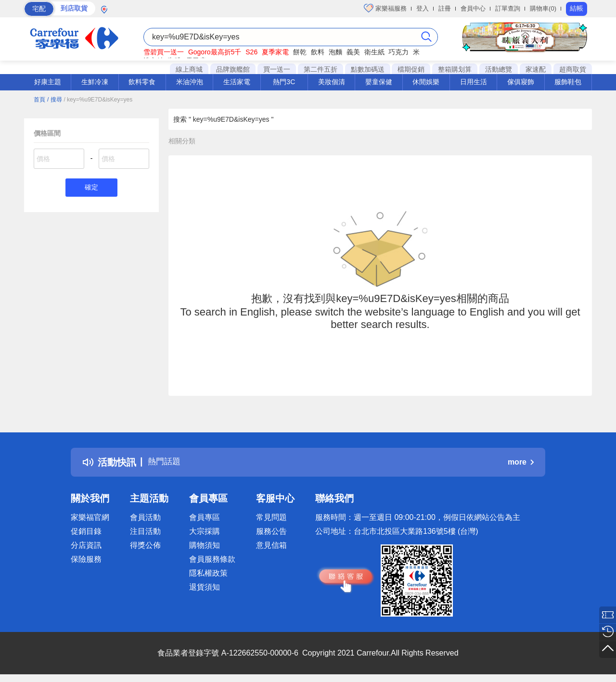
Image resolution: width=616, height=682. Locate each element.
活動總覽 (499, 69)
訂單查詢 (508, 8)
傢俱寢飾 (521, 82)
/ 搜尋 (55, 100)
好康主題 (48, 82)
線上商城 (189, 69)
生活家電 (237, 82)
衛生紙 (374, 52)
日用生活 (474, 82)
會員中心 (473, 8)
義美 (353, 52)
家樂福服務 (385, 8)
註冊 (445, 8)
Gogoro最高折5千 (215, 52)
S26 (251, 52)
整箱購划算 (455, 69)
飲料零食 (142, 82)
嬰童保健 (379, 82)
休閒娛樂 (426, 82)
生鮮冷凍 (95, 82)
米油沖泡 (190, 82)
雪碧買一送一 (164, 52)
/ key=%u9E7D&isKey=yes (98, 100)
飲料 (318, 52)
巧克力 (398, 52)
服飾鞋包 (568, 82)
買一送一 (277, 69)
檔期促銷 (411, 69)
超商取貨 (573, 69)
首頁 (39, 100)
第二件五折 (321, 69)
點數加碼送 (368, 69)
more (521, 462)
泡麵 (335, 52)
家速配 (536, 69)
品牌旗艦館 (233, 69)
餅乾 (300, 52)
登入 (423, 8)
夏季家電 (275, 52)
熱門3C (284, 82)
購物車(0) (543, 8)
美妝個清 (332, 82)
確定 (91, 188)
